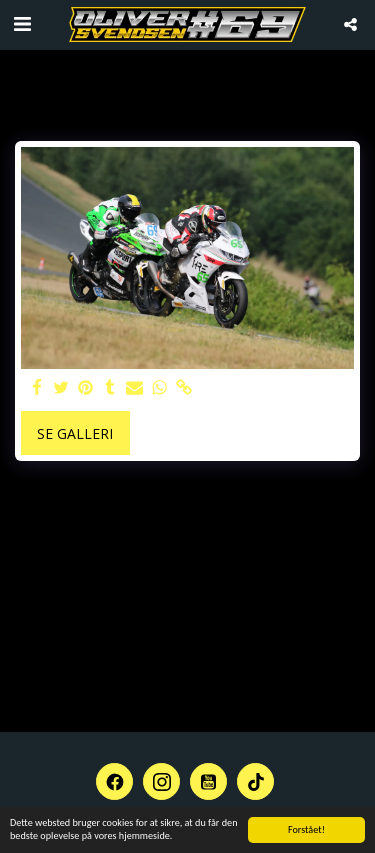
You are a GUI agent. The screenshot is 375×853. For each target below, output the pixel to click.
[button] (22, 23)
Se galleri (75, 433)
